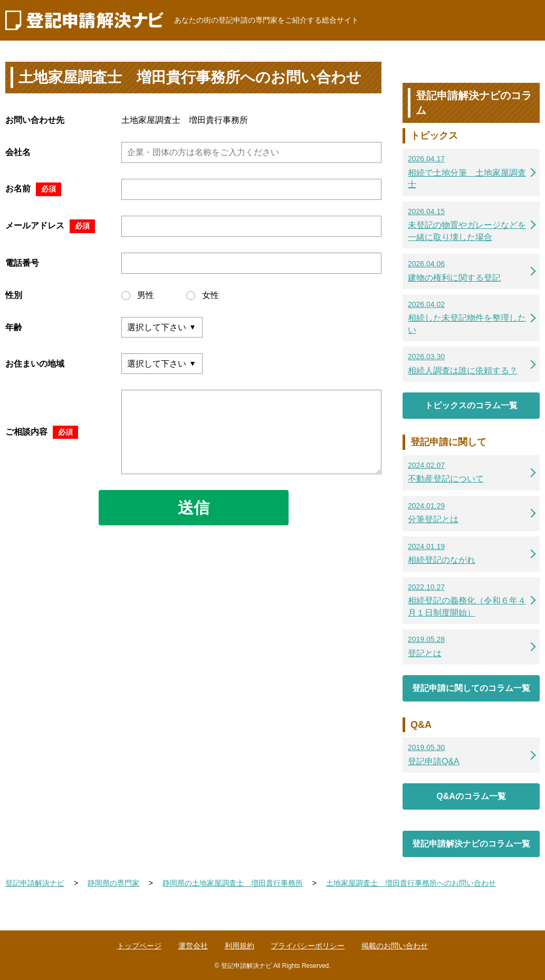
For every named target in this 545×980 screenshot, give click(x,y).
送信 (194, 508)
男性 (138, 295)
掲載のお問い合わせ (395, 946)
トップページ (139, 946)
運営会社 (193, 946)
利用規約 (240, 946)
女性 (203, 295)
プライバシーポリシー (308, 946)
